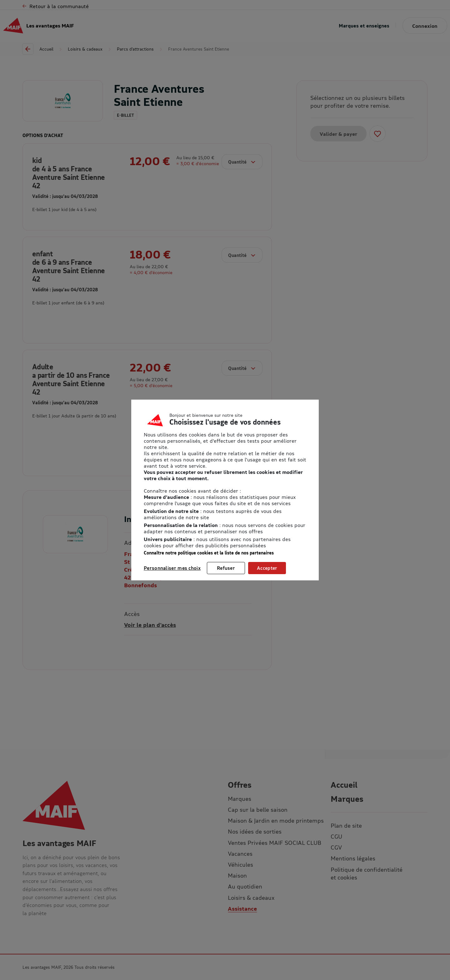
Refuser (226, 568)
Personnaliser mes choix (172, 568)
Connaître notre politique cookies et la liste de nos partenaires (209, 553)
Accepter (267, 568)
